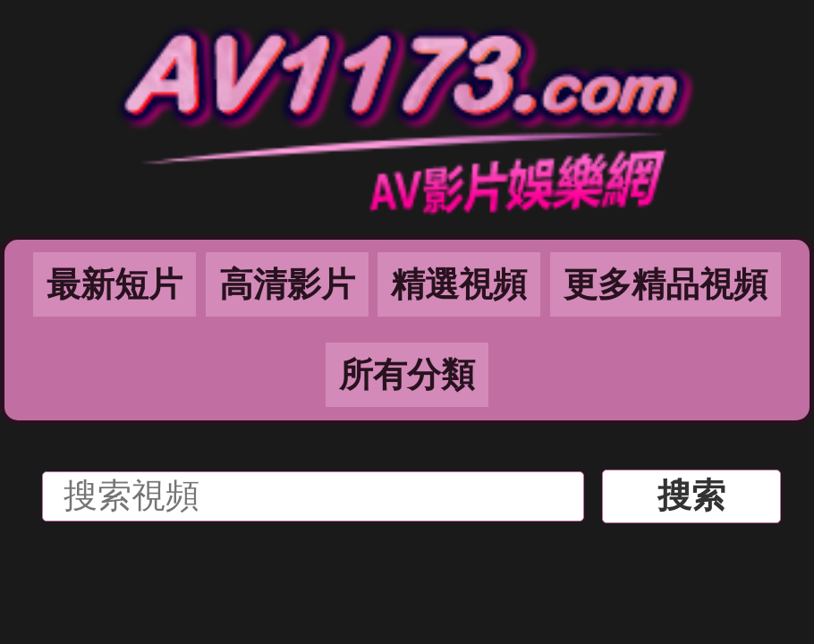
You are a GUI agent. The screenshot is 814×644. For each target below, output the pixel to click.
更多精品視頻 (666, 284)
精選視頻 (459, 284)
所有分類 (407, 375)
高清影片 (287, 284)
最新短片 (114, 284)
